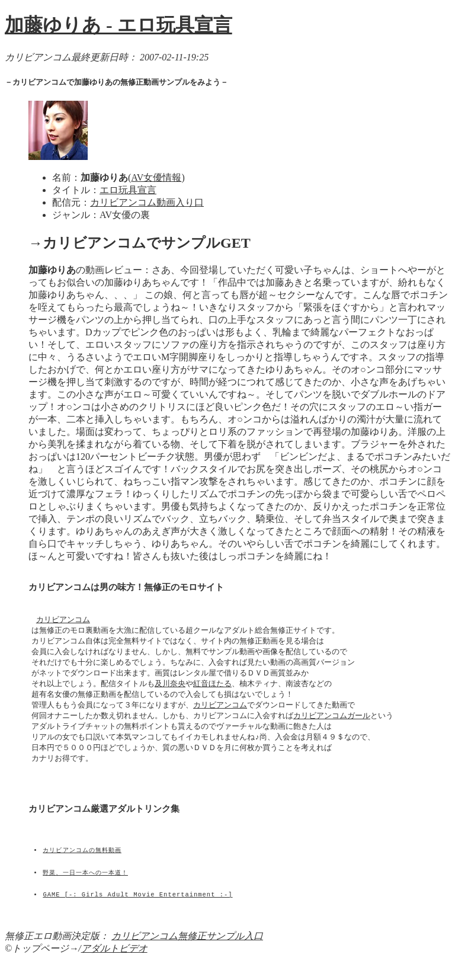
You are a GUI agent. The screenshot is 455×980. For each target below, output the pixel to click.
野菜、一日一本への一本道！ (86, 895)
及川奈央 (170, 690)
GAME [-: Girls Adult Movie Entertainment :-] (138, 921)
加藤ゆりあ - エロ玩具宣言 (118, 25)
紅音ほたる (212, 690)
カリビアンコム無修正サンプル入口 (187, 956)
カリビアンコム (63, 622)
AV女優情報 (156, 177)
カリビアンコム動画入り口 (147, 202)
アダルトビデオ (114, 968)
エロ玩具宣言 (128, 190)
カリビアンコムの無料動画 (82, 870)
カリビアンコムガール (332, 723)
